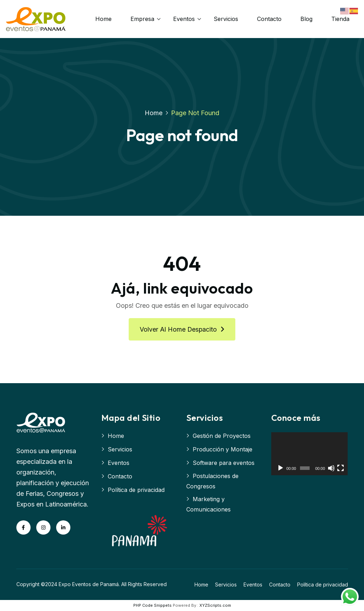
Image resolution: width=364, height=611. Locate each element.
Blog (307, 19)
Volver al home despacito (182, 330)
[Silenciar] (331, 468)
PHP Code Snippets (152, 606)
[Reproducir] (280, 468)
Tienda (341, 19)
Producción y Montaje (223, 450)
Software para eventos (224, 463)
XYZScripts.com (215, 606)
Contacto (270, 19)
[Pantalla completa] (341, 468)
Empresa (143, 19)
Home (104, 19)
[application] (310, 454)
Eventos (184, 19)
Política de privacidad (136, 490)
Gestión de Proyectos (222, 436)
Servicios (226, 19)
